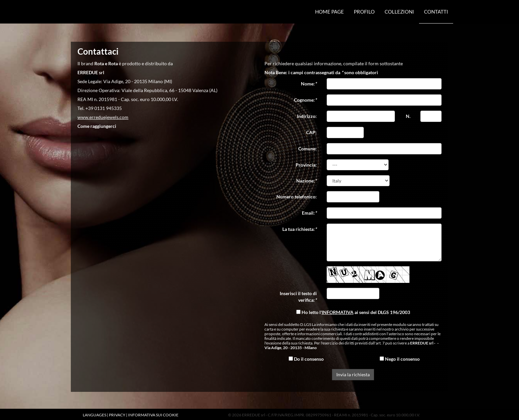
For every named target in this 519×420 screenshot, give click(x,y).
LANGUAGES (94, 415)
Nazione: (307, 181)
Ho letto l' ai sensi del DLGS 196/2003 (353, 312)
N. (408, 116)
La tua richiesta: (300, 229)
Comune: (307, 149)
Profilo (364, 12)
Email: (309, 213)
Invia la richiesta (353, 374)
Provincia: (306, 165)
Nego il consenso (400, 359)
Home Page (330, 12)
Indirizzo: (307, 116)
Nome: (309, 84)
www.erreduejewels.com (103, 117)
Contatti (436, 12)
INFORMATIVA (338, 312)
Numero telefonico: (297, 197)
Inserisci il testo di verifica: (298, 297)
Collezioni (399, 12)
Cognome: (305, 100)
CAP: (311, 132)
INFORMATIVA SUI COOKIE (153, 415)
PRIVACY (117, 415)
